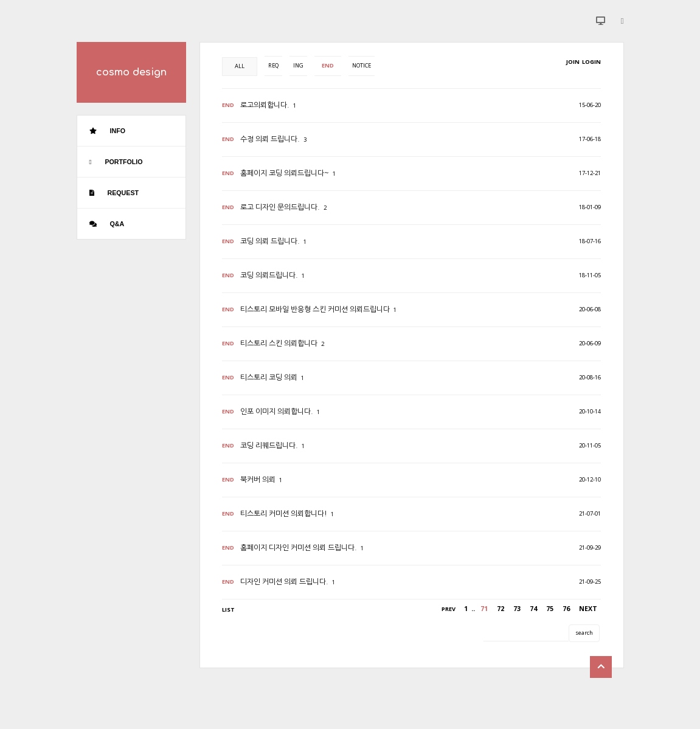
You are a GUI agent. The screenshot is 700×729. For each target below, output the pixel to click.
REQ (273, 65)
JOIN (573, 62)
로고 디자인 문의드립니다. (280, 207)
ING (298, 65)
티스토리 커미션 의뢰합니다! (284, 514)
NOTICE (362, 65)
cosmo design (131, 72)
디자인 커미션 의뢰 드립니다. (284, 582)
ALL (240, 66)
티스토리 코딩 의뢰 (269, 378)
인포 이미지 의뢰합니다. (277, 412)
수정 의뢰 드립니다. (270, 139)
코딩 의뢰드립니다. (269, 275)
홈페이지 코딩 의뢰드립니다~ (285, 173)
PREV (449, 609)
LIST (228, 610)
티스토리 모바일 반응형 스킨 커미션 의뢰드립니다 (315, 309)
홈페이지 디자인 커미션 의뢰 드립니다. (299, 548)
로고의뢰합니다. (265, 105)
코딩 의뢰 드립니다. (270, 241)
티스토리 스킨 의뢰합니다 (279, 344)
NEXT (588, 609)
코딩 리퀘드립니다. (269, 446)
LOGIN (591, 62)
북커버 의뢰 (258, 480)
